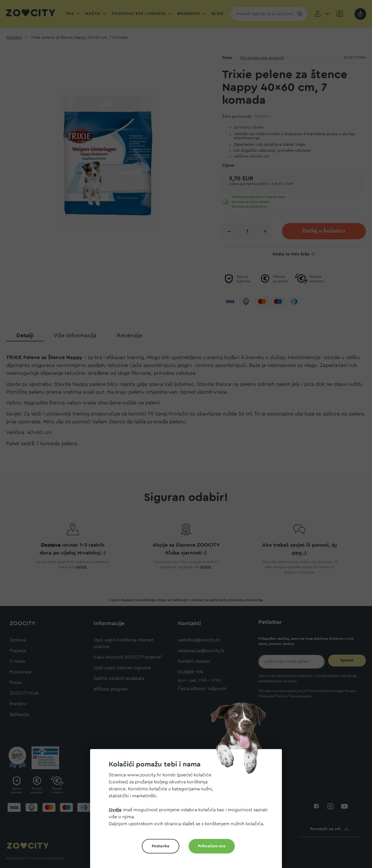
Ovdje (115, 810)
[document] (188, 811)
